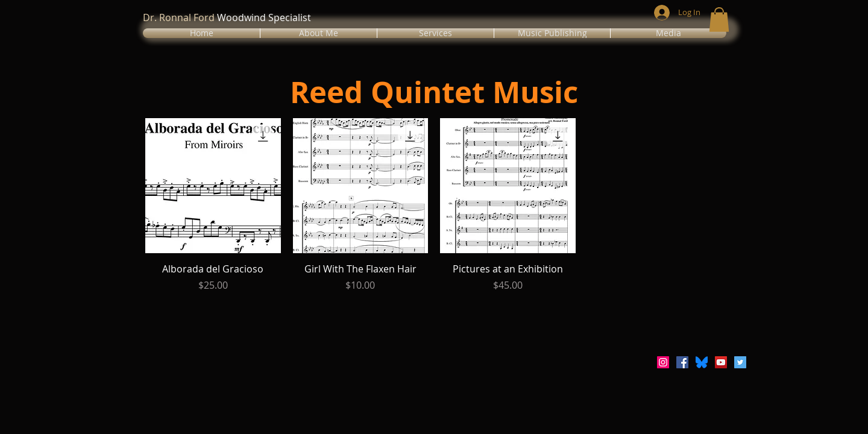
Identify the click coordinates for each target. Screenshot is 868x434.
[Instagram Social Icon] (663, 362)
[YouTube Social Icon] (721, 362)
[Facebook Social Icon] (682, 362)
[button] (319, 33)
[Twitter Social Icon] (740, 362)
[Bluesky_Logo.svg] (702, 362)
